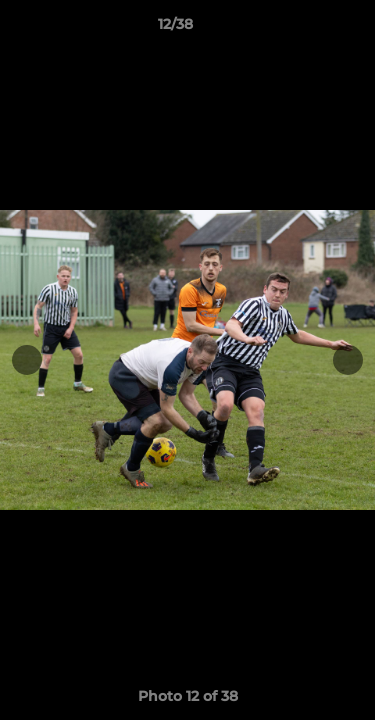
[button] (303, 29)
